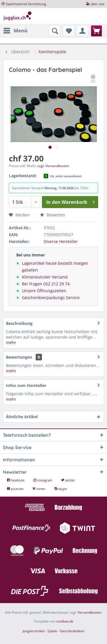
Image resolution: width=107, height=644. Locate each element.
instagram (43, 480)
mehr (11, 342)
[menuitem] (15, 31)
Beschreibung (19, 323)
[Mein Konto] (82, 31)
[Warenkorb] (96, 31)
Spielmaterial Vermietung (26, 4)
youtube (16, 489)
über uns (97, 4)
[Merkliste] (68, 31)
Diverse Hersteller (61, 241)
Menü (15, 30)
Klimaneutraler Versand (45, 277)
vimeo (39, 489)
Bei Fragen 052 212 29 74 (46, 284)
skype (60, 489)
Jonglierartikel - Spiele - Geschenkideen (53, 631)
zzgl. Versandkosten (53, 166)
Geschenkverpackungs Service (51, 298)
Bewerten (53, 215)
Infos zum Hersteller (26, 385)
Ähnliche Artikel (22, 417)
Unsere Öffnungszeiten (44, 291)
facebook (16, 480)
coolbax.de (65, 621)
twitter (68, 480)
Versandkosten (89, 612)
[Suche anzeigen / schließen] (54, 31)
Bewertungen (19, 357)
